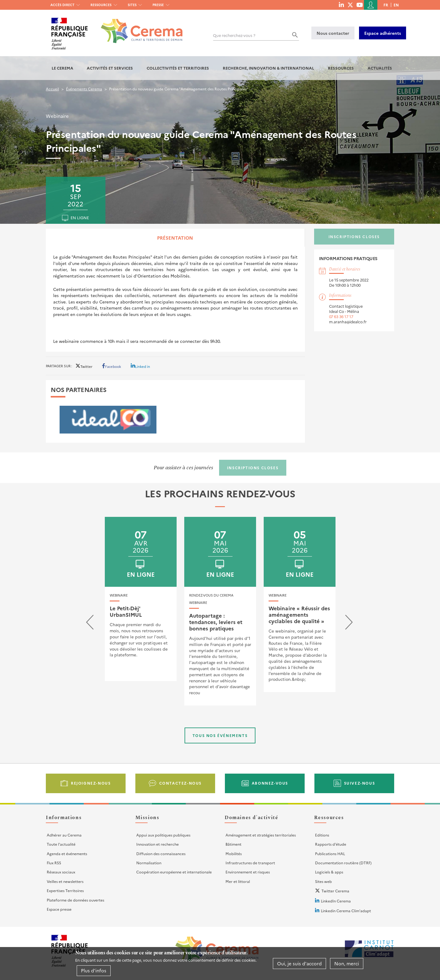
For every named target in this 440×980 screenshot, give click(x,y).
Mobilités (234, 853)
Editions (322, 835)
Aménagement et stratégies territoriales (261, 835)
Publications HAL (330, 853)
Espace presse (59, 909)
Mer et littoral (238, 881)
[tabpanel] (175, 299)
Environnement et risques (248, 872)
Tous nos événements (220, 735)
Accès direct (62, 5)
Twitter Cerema (335, 891)
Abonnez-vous (270, 783)
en (396, 5)
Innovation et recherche (158, 844)
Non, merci (347, 963)
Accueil (52, 89)
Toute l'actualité (61, 844)
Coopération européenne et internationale (174, 872)
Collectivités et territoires (178, 68)
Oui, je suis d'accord (299, 963)
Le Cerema (62, 68)
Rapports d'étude (331, 844)
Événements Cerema (84, 89)
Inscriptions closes (354, 236)
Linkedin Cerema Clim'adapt (346, 911)
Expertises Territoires (65, 890)
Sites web (323, 881)
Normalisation (149, 863)
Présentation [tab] (175, 238)
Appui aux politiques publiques (163, 835)
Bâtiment (233, 844)
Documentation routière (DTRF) (343, 863)
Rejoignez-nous (91, 783)
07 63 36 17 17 (341, 316)
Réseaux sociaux (61, 872)
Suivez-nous (360, 783)
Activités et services (110, 68)
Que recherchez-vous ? (234, 35)
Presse (158, 5)
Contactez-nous (180, 783)
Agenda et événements (67, 853)
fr (386, 5)
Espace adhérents (383, 33)
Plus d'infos (94, 970)
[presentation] (90, 624)
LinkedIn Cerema (336, 901)
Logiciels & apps (329, 872)
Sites (132, 5)
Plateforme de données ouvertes (75, 900)
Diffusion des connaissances (161, 853)
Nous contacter (333, 33)
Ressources (101, 5)
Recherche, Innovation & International (268, 68)
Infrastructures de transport (250, 863)
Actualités (380, 68)
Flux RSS (54, 863)
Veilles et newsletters (65, 881)
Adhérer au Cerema (64, 835)
